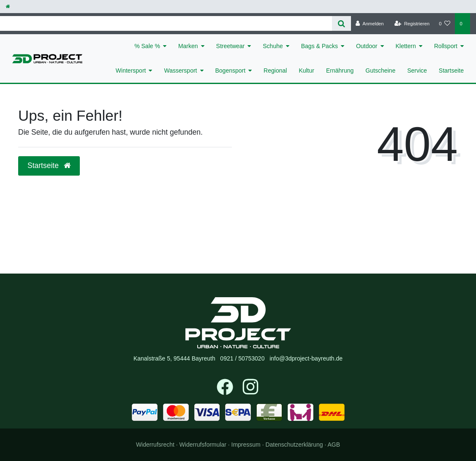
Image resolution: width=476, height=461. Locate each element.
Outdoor (367, 46)
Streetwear (231, 46)
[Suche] (341, 23)
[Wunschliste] (445, 24)
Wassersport (180, 71)
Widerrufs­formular (203, 445)
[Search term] (166, 23)
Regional (275, 71)
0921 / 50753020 (242, 358)
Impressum (246, 445)
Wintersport (131, 71)
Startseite (451, 71)
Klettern (406, 46)
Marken (188, 46)
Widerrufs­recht (155, 445)
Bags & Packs (320, 46)
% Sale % (147, 46)
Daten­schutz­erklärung (294, 445)
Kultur (306, 71)
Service (417, 71)
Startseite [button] (49, 165)
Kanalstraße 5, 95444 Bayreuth (174, 358)
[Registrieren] (412, 24)
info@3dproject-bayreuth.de (306, 358)
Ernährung (340, 71)
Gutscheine (380, 71)
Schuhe (273, 46)
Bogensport (231, 71)
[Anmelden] (370, 24)
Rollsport (446, 46)
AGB (334, 445)
